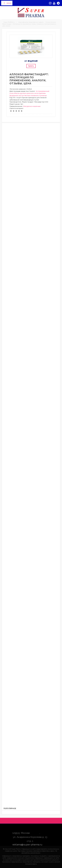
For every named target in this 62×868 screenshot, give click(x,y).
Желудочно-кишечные (32, 106)
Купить (31, 66)
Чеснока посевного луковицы (35, 96)
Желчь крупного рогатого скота (26, 93)
